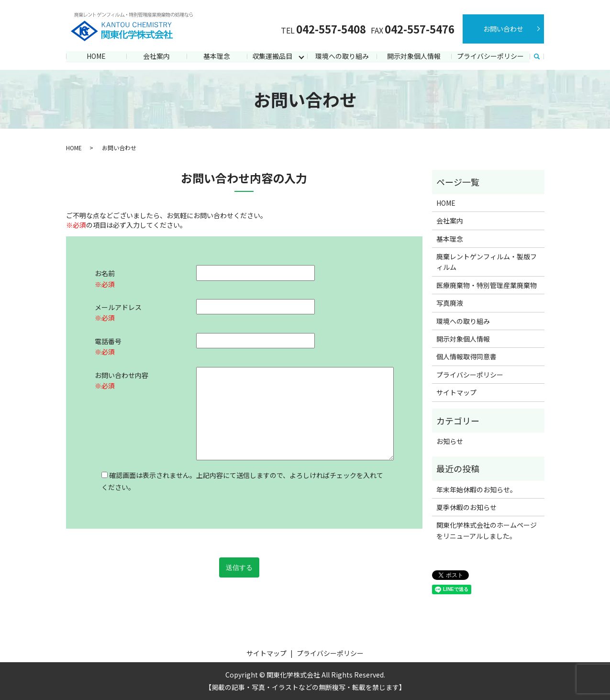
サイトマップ (456, 392)
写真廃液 (450, 303)
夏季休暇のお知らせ (466, 507)
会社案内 (156, 56)
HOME (96, 56)
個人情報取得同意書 (466, 356)
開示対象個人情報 (414, 56)
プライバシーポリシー (490, 56)
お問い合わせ (503, 29)
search (537, 57)
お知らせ (450, 441)
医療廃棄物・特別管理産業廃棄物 (487, 285)
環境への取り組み (342, 56)
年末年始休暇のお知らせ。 (477, 489)
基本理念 (217, 56)
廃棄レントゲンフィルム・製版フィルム (487, 262)
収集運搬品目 (272, 56)
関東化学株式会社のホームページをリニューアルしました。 (487, 530)
